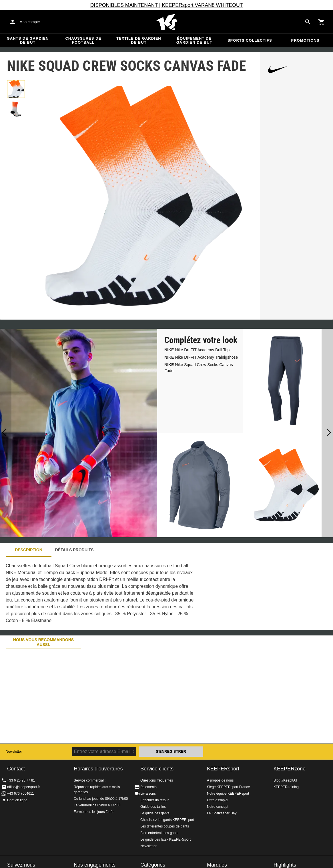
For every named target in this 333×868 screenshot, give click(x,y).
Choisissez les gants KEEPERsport (167, 820)
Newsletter (14, 752)
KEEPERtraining (286, 787)
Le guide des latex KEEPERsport (165, 839)
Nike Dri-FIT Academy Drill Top (197, 350)
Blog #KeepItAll (285, 780)
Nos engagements (95, 865)
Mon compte (30, 22)
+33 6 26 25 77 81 (21, 780)
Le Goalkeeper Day (222, 813)
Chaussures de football (83, 40)
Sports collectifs (250, 40)
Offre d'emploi (218, 800)
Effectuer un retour (154, 800)
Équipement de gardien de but (194, 40)
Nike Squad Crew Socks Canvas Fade (199, 368)
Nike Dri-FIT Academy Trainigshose (201, 357)
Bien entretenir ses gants (159, 833)
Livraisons (148, 794)
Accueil (167, 22)
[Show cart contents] (322, 22)
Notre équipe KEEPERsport (228, 794)
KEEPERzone (290, 769)
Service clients (157, 769)
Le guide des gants (155, 813)
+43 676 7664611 (21, 794)
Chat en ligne (17, 800)
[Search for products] (308, 22)
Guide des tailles (153, 807)
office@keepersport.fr (24, 787)
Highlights (285, 865)
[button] (16, 89)
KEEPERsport (223, 769)
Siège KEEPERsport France (228, 787)
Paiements (148, 787)
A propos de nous (220, 780)
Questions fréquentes (157, 780)
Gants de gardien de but (28, 40)
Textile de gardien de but (139, 40)
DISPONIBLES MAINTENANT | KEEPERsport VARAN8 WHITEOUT (167, 5)
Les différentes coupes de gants (165, 826)
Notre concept (218, 807)
